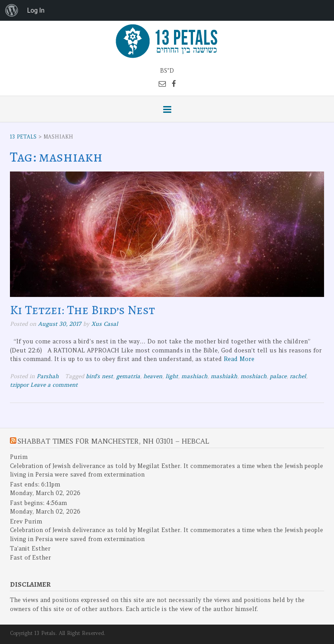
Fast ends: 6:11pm (35, 484)
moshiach (254, 376)
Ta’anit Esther (30, 549)
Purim (19, 457)
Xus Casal (105, 324)
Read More (239, 359)
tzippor (19, 385)
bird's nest (99, 376)
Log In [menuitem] (36, 10)
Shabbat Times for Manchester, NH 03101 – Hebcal (113, 441)
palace (278, 376)
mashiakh (224, 376)
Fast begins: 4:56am (38, 503)
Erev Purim (26, 521)
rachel (298, 376)
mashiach (194, 376)
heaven (153, 376)
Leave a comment (54, 385)
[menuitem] (12, 10)
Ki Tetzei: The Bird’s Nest (82, 310)
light (172, 376)
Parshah (48, 376)
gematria (128, 376)
